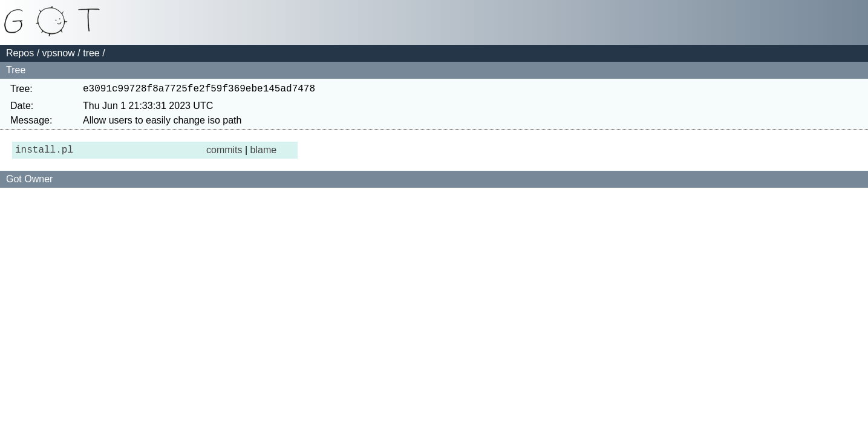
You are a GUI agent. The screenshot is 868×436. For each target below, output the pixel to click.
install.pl (44, 154)
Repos (20, 53)
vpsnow (59, 53)
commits (224, 154)
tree (91, 53)
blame (264, 154)
